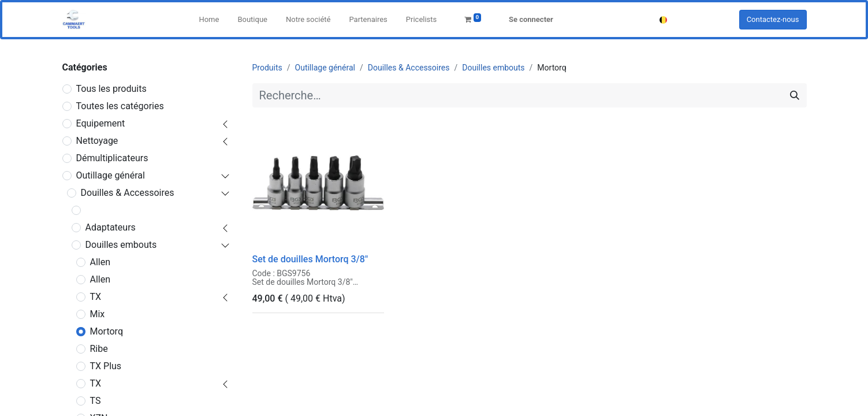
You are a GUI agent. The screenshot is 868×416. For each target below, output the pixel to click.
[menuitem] (209, 20)
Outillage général (111, 175)
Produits (267, 68)
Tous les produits (111, 89)
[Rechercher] (795, 95)
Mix (98, 314)
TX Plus (106, 366)
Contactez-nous (773, 19)
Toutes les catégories (120, 106)
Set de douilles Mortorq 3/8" (310, 259)
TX (96, 297)
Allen (100, 262)
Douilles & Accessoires (128, 193)
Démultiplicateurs (112, 158)
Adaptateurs (111, 227)
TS (96, 401)
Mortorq (107, 331)
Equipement (101, 123)
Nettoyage (97, 141)
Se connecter (531, 19)
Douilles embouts (121, 245)
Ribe (99, 349)
